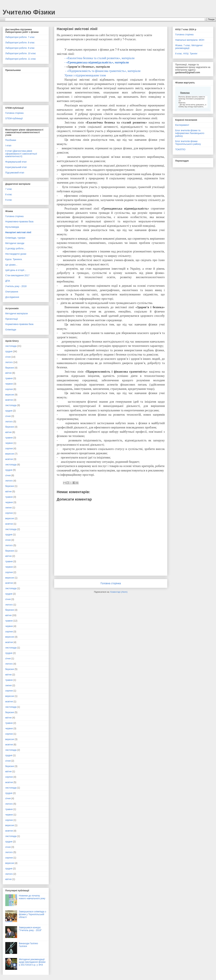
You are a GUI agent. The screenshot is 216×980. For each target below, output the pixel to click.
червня (9, 384)
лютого (9, 362)
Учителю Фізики (29, 12)
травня (9, 378)
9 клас (9, 200)
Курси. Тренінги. (14, 259)
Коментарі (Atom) (119, 592)
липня (8, 508)
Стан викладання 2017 (17, 275)
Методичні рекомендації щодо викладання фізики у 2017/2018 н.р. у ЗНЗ (32, 962)
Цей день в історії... (16, 270)
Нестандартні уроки (16, 254)
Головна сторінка (111, 583)
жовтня (9, 400)
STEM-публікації (14, 118)
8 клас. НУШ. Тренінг (186, 54)
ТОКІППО (180, 149)
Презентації (12, 319)
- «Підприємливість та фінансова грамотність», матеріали (102, 71)
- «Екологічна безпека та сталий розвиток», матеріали (99, 58)
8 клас (9, 194)
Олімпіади (11, 330)
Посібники (11, 140)
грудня (9, 351)
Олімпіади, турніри (15, 238)
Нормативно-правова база (19, 222)
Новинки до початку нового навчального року (32, 897)
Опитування (12, 292)
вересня (10, 395)
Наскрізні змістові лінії (18, 232)
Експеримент (182, 125)
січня (8, 357)
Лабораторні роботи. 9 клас (20, 48)
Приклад (185, 93)
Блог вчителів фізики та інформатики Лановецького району (190, 133)
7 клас (9, 189)
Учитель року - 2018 (16, 286)
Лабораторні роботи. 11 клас (21, 59)
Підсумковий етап (15, 173)
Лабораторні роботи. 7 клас (20, 37)
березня (10, 368)
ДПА (8, 281)
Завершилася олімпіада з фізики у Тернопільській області (33, 914)
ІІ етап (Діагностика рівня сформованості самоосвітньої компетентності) (21, 154)
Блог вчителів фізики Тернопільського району (188, 143)
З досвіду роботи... (15, 248)
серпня (9, 389)
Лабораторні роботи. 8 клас (20, 43)
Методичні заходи (15, 243)
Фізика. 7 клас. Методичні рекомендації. (189, 47)
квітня (8, 373)
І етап (8, 145)
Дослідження (12, 297)
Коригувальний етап (16, 167)
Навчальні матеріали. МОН (190, 40)
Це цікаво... (11, 265)
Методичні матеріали (17, 313)
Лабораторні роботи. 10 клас (21, 53)
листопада (11, 346)
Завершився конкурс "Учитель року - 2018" (30, 929)
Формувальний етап (16, 162)
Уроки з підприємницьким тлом (85, 75)
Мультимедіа (12, 227)
